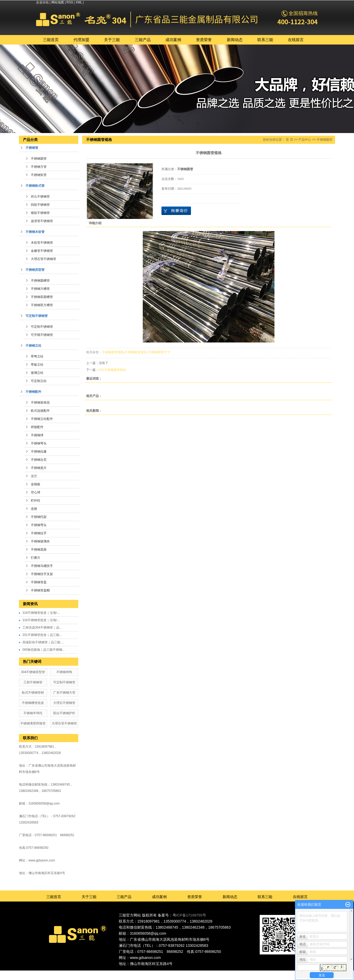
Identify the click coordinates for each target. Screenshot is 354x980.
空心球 (36, 492)
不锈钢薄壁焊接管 (33, 723)
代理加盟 (81, 40)
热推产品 (131, 973)
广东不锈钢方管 (64, 693)
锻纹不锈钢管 (40, 213)
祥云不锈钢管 (40, 197)
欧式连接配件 (40, 411)
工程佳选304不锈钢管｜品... (42, 628)
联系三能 (265, 40)
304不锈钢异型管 (33, 672)
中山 (198, 973)
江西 (226, 973)
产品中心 (305, 140)
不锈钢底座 (39, 550)
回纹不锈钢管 (40, 205)
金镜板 (36, 484)
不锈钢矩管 (39, 175)
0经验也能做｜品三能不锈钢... (44, 650)
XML (79, 2)
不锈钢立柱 (33, 346)
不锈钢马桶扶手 (42, 566)
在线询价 (176, 211)
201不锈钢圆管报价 (112, 370)
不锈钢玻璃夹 (40, 541)
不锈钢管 (32, 148)
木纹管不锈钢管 (42, 243)
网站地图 (58, 2)
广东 (161, 973)
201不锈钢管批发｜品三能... (42, 635)
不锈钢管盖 (39, 582)
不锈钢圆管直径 (136, 352)
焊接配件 (37, 427)
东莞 (176, 973)
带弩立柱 (37, 356)
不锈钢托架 (39, 517)
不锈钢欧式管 (35, 186)
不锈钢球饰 (64, 672)
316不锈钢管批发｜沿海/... (41, 613)
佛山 (169, 973)
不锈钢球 (37, 435)
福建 (205, 973)
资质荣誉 (204, 40)
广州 (183, 973)
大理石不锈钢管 (64, 703)
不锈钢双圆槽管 (42, 297)
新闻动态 (235, 40)
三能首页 (51, 40)
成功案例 (173, 40)
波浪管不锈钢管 (42, 221)
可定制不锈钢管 (37, 316)
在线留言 (296, 40)
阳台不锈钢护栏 (64, 713)
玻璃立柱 (37, 373)
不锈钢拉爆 (39, 452)
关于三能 (112, 40)
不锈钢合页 (39, 460)
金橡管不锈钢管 (42, 251)
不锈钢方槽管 (40, 289)
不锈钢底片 (39, 468)
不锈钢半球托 (33, 713)
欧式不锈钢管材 (33, 693)
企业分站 (42, 2)
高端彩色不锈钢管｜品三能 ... (43, 642)
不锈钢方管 (39, 167)
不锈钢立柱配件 (42, 419)
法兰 (34, 476)
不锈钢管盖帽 (40, 590)
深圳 (190, 973)
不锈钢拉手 (39, 533)
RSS (70, 2)
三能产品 (143, 40)
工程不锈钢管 (33, 682)
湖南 (212, 973)
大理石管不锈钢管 (43, 259)
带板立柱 (37, 365)
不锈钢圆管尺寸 (159, 352)
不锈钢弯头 (39, 443)
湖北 (219, 973)
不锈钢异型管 (35, 270)
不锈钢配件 (33, 392)
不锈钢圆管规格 (113, 352)
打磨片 (36, 558)
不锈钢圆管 (39, 159)
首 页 (289, 140)
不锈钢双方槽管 (42, 305)
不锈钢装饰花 (40, 403)
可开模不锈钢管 (42, 335)
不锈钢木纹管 (35, 232)
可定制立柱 (39, 381)
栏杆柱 (36, 501)
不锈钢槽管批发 (33, 703)
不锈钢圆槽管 (40, 281)
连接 (34, 509)
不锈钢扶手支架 (42, 574)
